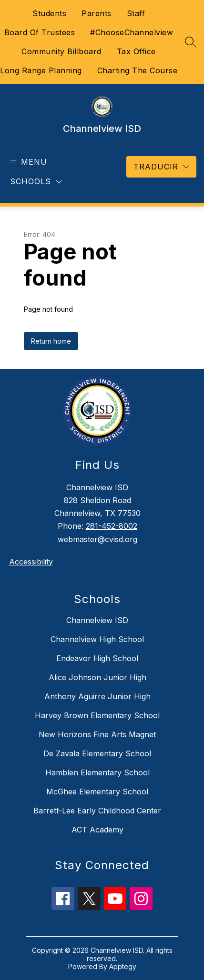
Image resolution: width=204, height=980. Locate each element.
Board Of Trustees (40, 32)
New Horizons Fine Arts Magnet (97, 734)
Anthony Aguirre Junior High (97, 696)
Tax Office (136, 51)
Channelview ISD (97, 620)
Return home (51, 341)
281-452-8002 (112, 526)
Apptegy (123, 966)
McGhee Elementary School (97, 792)
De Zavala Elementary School (97, 753)
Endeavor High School (97, 658)
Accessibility (31, 562)
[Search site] (191, 42)
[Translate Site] (161, 167)
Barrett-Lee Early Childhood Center (97, 811)
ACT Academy (97, 830)
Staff (136, 13)
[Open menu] (27, 162)
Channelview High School (97, 639)
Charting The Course (138, 70)
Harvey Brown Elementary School (97, 715)
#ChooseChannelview (132, 32)
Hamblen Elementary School (97, 772)
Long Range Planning (41, 70)
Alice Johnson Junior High (97, 677)
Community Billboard (61, 51)
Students (49, 13)
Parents (97, 13)
